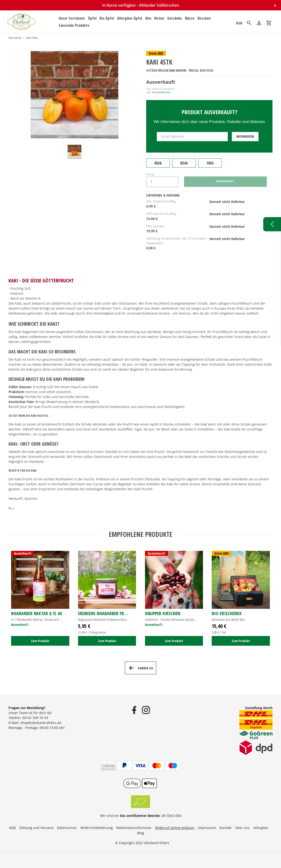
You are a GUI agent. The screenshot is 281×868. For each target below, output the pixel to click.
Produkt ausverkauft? (209, 112)
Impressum (207, 828)
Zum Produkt (40, 641)
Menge (150, 174)
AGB (12, 828)
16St (210, 163)
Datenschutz (67, 828)
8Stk (184, 163)
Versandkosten (161, 92)
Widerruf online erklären (175, 828)
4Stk (158, 163)
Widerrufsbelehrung (97, 828)
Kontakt (226, 828)
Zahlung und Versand (36, 828)
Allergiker (261, 828)
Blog (141, 833)
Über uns (242, 828)
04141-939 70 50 (35, 718)
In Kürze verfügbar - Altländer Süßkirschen (141, 5)
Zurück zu (141, 668)
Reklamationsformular (134, 828)
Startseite (15, 38)
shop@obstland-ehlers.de (41, 723)
